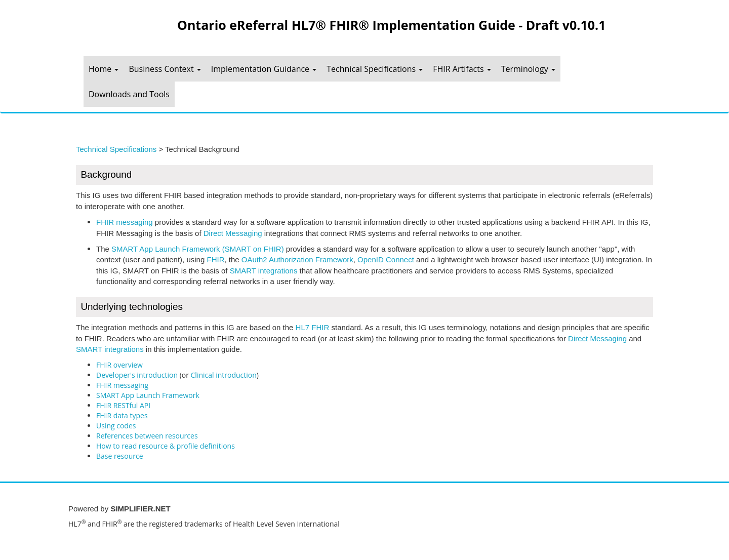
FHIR (215, 259)
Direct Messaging (233, 233)
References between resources (147, 436)
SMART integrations (264, 271)
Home (104, 69)
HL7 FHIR (313, 327)
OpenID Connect (386, 259)
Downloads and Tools (129, 94)
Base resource (120, 456)
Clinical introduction (224, 375)
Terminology (528, 69)
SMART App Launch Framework (148, 395)
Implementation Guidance (264, 69)
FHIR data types (122, 415)
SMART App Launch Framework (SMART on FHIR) (198, 249)
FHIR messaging (125, 222)
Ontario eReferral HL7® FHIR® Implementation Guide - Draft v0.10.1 (391, 25)
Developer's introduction (137, 375)
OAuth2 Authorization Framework (297, 259)
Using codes (116, 426)
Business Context (165, 69)
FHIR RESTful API (123, 405)
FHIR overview (119, 365)
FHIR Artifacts (462, 69)
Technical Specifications (375, 69)
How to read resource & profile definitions (166, 446)
